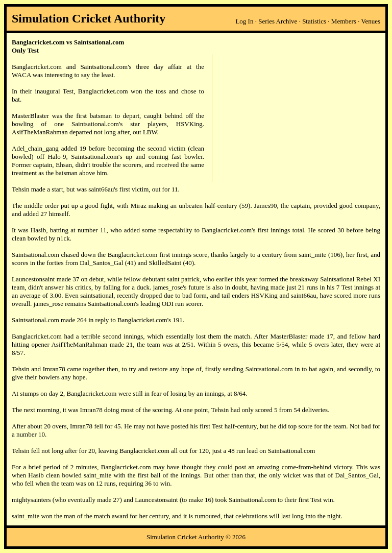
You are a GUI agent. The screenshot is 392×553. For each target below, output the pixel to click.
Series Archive (278, 21)
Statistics (314, 21)
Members (344, 21)
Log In (244, 21)
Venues (371, 21)
